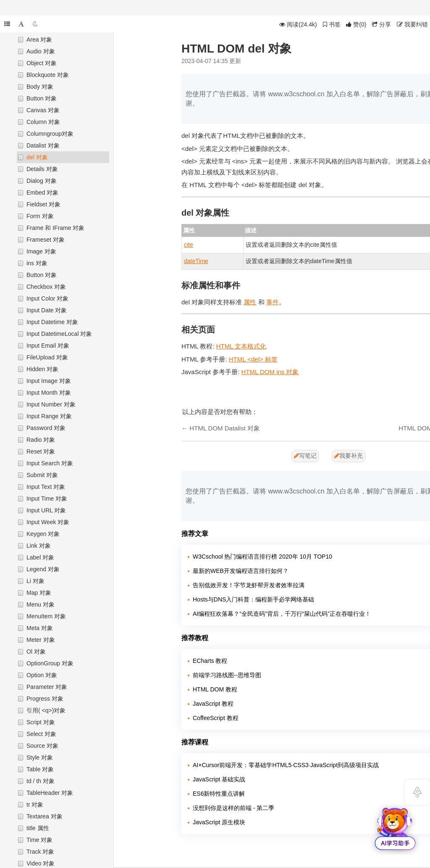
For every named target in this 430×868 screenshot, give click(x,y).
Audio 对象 (41, 51)
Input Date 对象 (47, 310)
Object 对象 (42, 63)
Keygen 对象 (43, 534)
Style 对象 (40, 757)
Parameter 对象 (47, 687)
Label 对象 (40, 557)
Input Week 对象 (48, 522)
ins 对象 (37, 263)
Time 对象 (39, 840)
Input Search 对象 (50, 463)
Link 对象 (39, 546)
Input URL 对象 (46, 510)
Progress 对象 (45, 699)
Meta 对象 (40, 628)
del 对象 (37, 157)
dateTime (196, 261)
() (356, 24)
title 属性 (38, 828)
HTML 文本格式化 (241, 346)
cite (189, 245)
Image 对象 (41, 251)
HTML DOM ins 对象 (270, 372)
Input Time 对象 (47, 499)
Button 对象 (42, 98)
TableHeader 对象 (50, 793)
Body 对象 (40, 87)
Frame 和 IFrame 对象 (55, 228)
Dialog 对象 (42, 181)
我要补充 (349, 456)
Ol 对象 (36, 652)
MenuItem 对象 (46, 616)
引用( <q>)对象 (46, 710)
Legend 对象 (43, 569)
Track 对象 (40, 852)
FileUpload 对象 (47, 357)
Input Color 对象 (47, 298)
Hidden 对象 (42, 369)
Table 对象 (40, 769)
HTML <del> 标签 (253, 359)
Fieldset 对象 (43, 204)
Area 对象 (39, 40)
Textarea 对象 (45, 816)
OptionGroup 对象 (50, 663)
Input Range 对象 (49, 416)
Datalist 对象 (43, 145)
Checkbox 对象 (46, 287)
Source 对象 (42, 746)
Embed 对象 (42, 193)
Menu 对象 (41, 604)
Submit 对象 (42, 475)
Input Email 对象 (48, 346)
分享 (381, 24)
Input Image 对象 (49, 381)
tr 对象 (35, 805)
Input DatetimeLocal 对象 (59, 334)
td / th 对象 (41, 781)
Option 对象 (42, 675)
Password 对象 (46, 428)
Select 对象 (41, 734)
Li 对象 (35, 581)
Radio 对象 (41, 440)
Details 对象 (42, 169)
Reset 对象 (41, 451)
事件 (273, 302)
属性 (250, 302)
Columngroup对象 (50, 134)
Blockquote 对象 (48, 75)
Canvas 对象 (43, 110)
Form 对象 (40, 216)
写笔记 (305, 456)
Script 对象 (41, 722)
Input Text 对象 (46, 487)
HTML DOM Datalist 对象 (225, 428)
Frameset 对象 (46, 240)
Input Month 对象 (49, 393)
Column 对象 (43, 122)
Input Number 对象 (51, 404)
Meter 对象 (41, 640)
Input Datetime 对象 (52, 322)
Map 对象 (39, 593)
